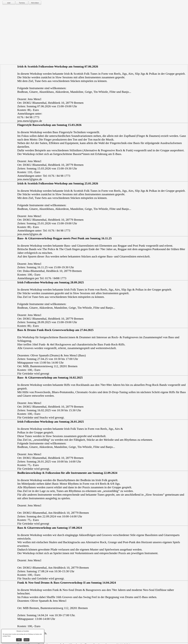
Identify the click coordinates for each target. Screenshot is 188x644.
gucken (27, 640)
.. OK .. (19, 640)
